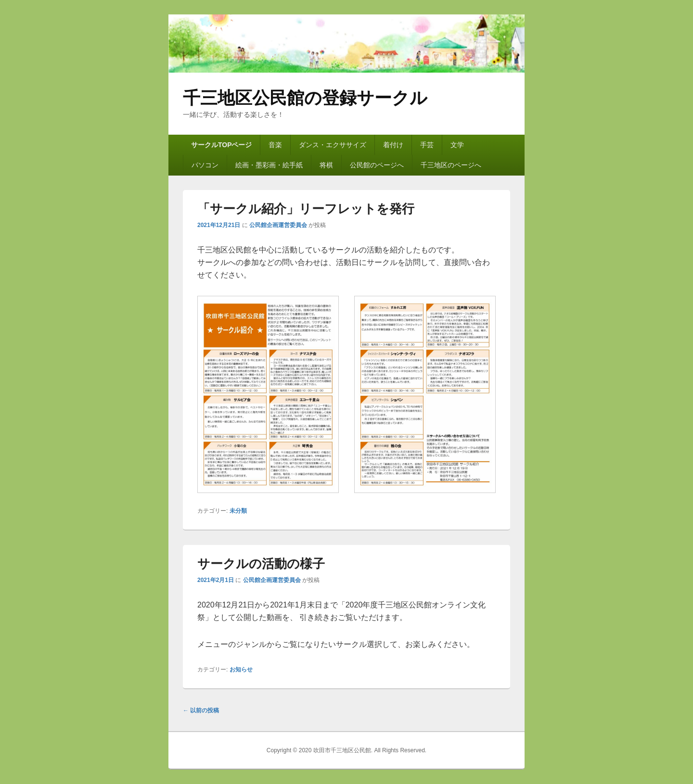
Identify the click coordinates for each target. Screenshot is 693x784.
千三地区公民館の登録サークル (305, 98)
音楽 (275, 145)
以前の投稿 (201, 710)
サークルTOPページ (222, 145)
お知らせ (241, 670)
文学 (457, 145)
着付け (393, 145)
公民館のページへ (377, 165)
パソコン (205, 165)
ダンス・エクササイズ (333, 145)
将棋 (326, 165)
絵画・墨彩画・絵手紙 (269, 165)
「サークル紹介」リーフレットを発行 (306, 209)
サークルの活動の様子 (261, 564)
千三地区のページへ (451, 165)
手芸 (427, 145)
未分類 (238, 511)
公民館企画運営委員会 (278, 225)
